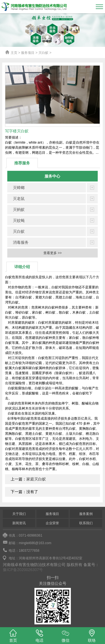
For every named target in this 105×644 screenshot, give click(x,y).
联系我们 (86, 523)
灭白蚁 (19, 231)
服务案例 (86, 514)
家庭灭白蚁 (36, 479)
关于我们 (19, 514)
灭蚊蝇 (19, 220)
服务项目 (52, 514)
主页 (14, 53)
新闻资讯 (19, 523)
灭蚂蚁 (19, 210)
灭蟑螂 (19, 188)
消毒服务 (21, 242)
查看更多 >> (53, 253)
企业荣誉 (52, 523)
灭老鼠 (19, 199)
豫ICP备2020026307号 (23, 570)
